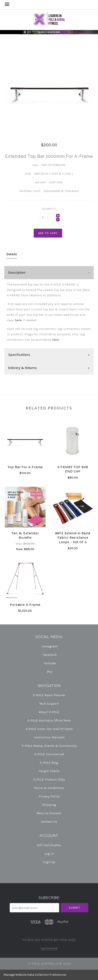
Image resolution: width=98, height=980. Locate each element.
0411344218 (49, 948)
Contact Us (49, 821)
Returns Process (49, 813)
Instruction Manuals (49, 737)
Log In (49, 854)
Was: (19, 544)
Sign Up (49, 862)
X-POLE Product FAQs (49, 779)
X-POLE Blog (49, 763)
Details (12, 254)
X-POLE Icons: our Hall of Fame (49, 729)
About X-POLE (49, 712)
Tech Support (49, 704)
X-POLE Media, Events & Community (49, 746)
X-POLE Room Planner (49, 695)
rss (49, 671)
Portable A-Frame (25, 605)
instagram (49, 646)
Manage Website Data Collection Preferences (35, 975)
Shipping (49, 805)
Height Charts (49, 771)
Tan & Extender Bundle (25, 535)
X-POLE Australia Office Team (49, 720)
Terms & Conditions (49, 788)
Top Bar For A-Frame (25, 467)
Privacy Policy (49, 796)
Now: (20, 549)
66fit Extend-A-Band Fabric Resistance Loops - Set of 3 (73, 538)
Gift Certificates (49, 845)
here (18, 320)
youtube (49, 663)
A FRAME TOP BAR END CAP (73, 469)
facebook (49, 655)
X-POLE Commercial (49, 754)
